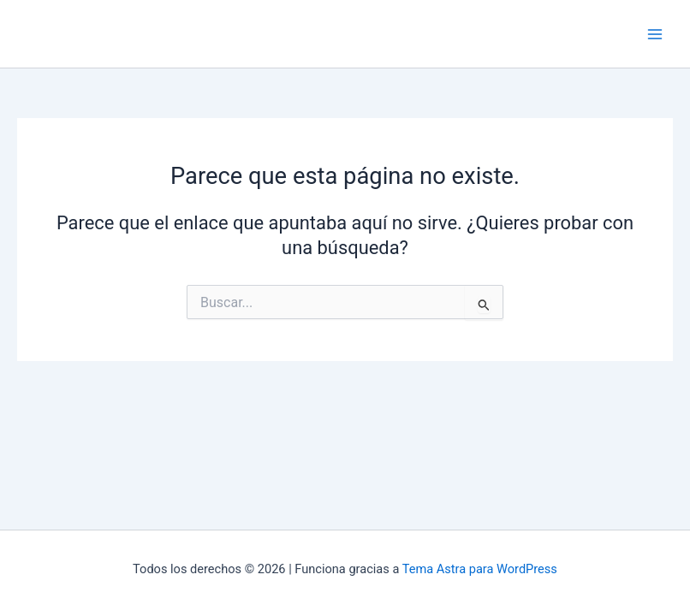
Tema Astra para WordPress (480, 569)
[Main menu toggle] (655, 34)
